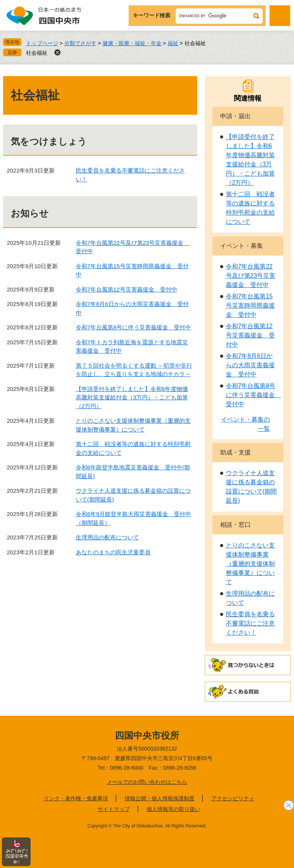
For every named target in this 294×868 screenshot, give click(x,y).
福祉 (173, 43)
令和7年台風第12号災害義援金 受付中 (127, 289)
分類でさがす (80, 43)
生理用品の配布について (107, 537)
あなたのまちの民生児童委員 (113, 552)
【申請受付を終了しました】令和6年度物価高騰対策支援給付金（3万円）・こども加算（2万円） (132, 397)
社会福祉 (37, 53)
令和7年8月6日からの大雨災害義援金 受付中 (250, 365)
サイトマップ (114, 809)
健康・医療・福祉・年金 (132, 43)
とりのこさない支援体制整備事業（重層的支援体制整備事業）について (250, 564)
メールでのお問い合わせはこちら (147, 782)
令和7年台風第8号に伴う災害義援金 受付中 (134, 327)
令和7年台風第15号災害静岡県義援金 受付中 (250, 305)
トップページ (42, 43)
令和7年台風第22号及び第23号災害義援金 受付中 (251, 276)
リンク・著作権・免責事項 (76, 798)
